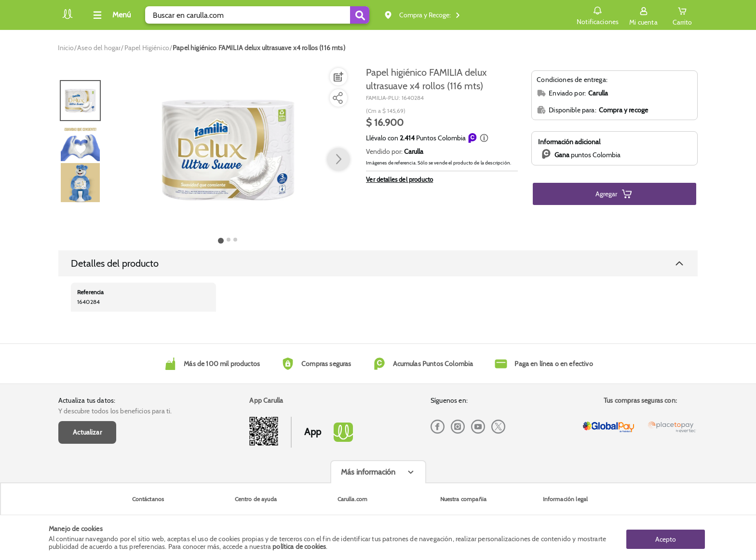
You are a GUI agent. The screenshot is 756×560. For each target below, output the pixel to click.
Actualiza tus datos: (87, 400)
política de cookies (299, 546)
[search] (257, 15)
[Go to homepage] (66, 48)
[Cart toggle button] (681, 15)
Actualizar (87, 432)
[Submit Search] (360, 15)
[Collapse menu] (110, 15)
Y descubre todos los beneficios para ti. (115, 411)
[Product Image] (228, 150)
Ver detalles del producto (399, 179)
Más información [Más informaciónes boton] (368, 472)
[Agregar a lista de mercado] (337, 77)
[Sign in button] (642, 15)
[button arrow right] (338, 160)
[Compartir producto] (337, 98)
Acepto (666, 537)
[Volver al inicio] (67, 18)
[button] (484, 138)
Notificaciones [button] (596, 14)
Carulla (414, 151)
